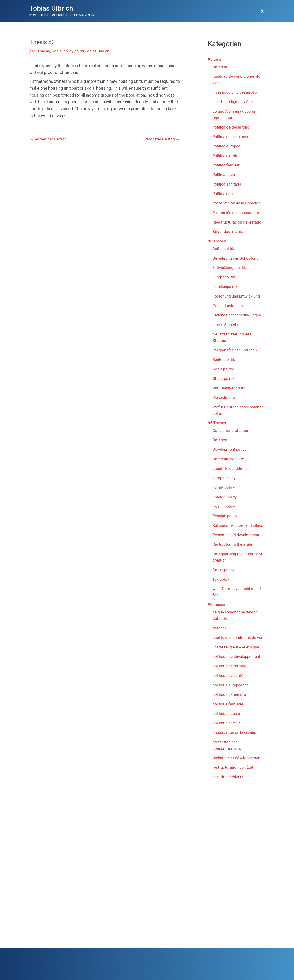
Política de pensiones (232, 135)
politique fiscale (227, 712)
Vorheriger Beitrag (49, 139)
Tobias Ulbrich (51, 8)
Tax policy (222, 581)
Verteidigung (224, 397)
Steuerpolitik (224, 378)
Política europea (227, 144)
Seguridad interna (228, 228)
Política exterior (227, 153)
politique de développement (238, 657)
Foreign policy (225, 494)
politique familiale (228, 703)
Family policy (224, 485)
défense (220, 629)
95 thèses (217, 606)
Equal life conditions (231, 466)
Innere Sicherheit (228, 325)
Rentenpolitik (224, 360)
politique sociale (227, 722)
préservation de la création (237, 731)
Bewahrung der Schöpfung (237, 254)
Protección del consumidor (237, 209)
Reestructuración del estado (238, 219)
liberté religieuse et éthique (237, 647)
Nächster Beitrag (162, 139)
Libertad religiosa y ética (234, 101)
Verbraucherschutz (230, 387)
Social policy (64, 51)
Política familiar (226, 163)
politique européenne (232, 685)
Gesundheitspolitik (230, 300)
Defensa (220, 67)
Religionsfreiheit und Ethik (236, 350)
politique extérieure (230, 694)
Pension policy (226, 513)
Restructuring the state (234, 547)
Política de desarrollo (231, 125)
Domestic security (229, 457)
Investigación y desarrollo (236, 91)
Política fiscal (225, 172)
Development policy (230, 448)
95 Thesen (218, 237)
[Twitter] (263, 11)
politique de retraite (230, 666)
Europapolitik (224, 273)
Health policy (224, 503)
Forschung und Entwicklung (238, 291)
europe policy (225, 475)
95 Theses (42, 51)
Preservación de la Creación (238, 200)
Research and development (237, 537)
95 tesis (215, 59)
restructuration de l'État (234, 772)
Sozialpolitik (223, 369)
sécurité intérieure (229, 781)
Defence (220, 438)
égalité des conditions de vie (238, 638)
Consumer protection (232, 429)
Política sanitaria (227, 181)
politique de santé (229, 675)
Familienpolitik (225, 282)
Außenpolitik (224, 245)
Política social (225, 191)
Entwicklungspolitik (230, 263)
